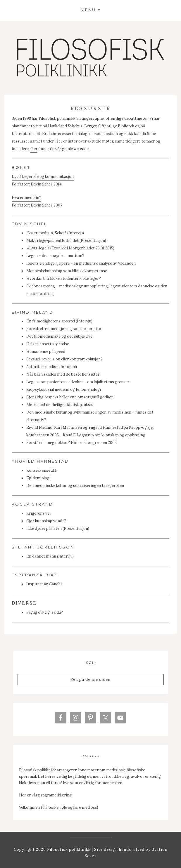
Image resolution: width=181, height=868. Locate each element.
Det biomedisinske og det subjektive (59, 336)
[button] (91, 10)
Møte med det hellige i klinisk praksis (60, 405)
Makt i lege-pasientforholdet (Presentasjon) (66, 241)
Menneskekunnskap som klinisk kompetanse (67, 271)
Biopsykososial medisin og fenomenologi (64, 389)
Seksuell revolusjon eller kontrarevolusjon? (64, 359)
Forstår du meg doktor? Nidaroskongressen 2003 (71, 443)
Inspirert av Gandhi (44, 584)
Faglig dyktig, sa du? (45, 612)
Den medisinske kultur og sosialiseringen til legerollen (75, 486)
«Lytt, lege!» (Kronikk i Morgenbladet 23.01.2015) (71, 248)
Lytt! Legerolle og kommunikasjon (43, 177)
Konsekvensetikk (42, 470)
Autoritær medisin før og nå (52, 367)
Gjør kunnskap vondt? (46, 521)
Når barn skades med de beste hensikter (63, 374)
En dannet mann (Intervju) (50, 556)
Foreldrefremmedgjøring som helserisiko (64, 329)
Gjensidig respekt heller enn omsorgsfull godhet (70, 397)
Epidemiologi (38, 478)
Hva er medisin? (26, 198)
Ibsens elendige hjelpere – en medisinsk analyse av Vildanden (81, 263)
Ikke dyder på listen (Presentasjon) (58, 528)
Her (59, 141)
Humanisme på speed (46, 351)
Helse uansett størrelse (48, 344)
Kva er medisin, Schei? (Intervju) (55, 233)
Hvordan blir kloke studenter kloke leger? (64, 278)
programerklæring (55, 795)
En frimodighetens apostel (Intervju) (59, 321)
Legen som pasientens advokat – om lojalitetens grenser (78, 382)
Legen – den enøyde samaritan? (55, 256)
